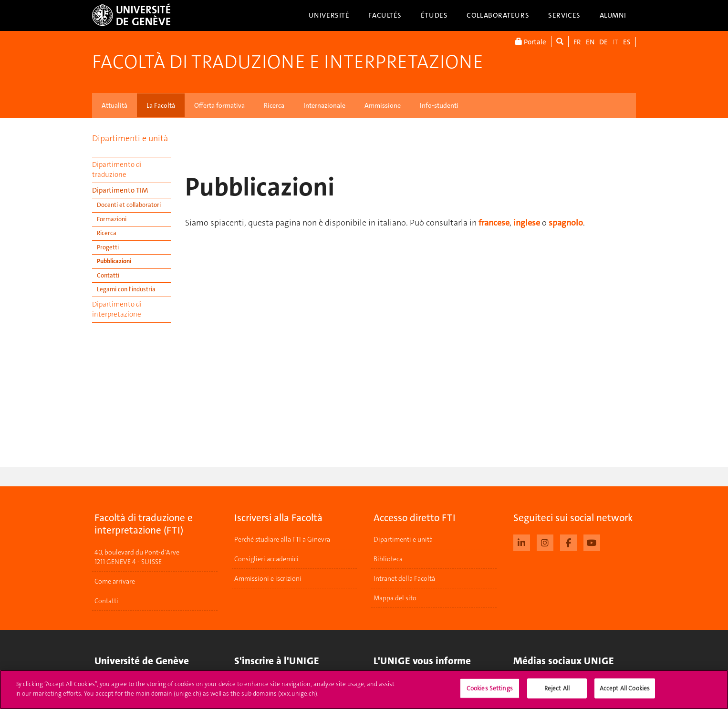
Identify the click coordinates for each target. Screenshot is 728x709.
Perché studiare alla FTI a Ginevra (282, 539)
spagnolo (566, 223)
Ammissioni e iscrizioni (268, 578)
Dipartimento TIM (120, 190)
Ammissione (383, 105)
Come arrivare (115, 581)
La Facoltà (161, 105)
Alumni (613, 15)
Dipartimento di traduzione (117, 170)
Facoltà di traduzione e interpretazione (288, 62)
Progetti (108, 247)
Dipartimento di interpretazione (117, 309)
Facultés (385, 15)
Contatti (108, 275)
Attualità (114, 105)
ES (627, 42)
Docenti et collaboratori (129, 205)
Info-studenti (439, 105)
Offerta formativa (219, 105)
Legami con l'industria (126, 289)
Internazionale (324, 105)
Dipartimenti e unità (130, 138)
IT (615, 42)
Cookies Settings (490, 694)
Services (564, 15)
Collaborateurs (498, 15)
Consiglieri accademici (266, 559)
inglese (527, 223)
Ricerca (274, 105)
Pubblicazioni (114, 261)
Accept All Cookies (625, 694)
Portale (531, 42)
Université (329, 15)
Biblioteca (388, 559)
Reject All (557, 694)
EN (590, 42)
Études (434, 15)
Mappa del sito (395, 598)
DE (603, 42)
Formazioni (112, 219)
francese (494, 223)
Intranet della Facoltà (404, 578)
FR (577, 42)
